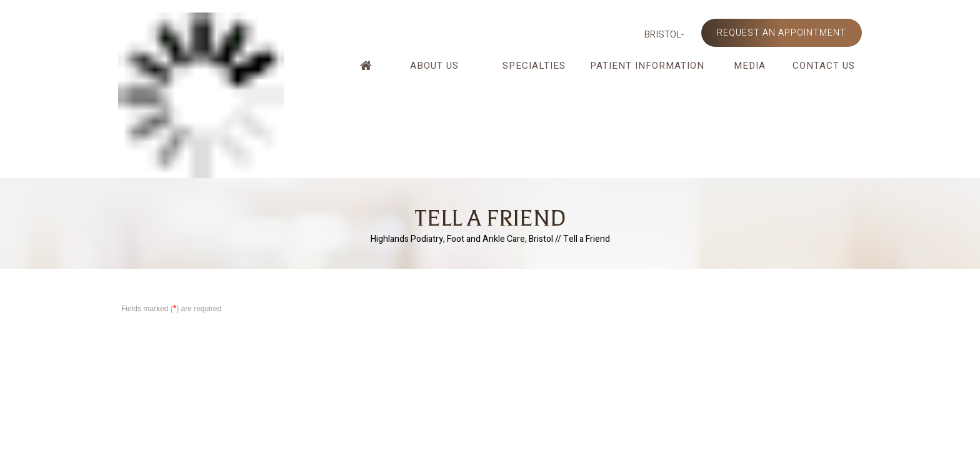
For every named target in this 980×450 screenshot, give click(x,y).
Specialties (534, 66)
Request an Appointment (782, 33)
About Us (434, 66)
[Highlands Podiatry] (201, 94)
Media (750, 66)
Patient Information (647, 66)
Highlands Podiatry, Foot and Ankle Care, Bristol (462, 239)
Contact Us (824, 66)
